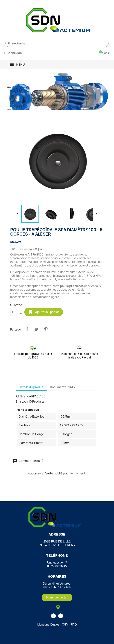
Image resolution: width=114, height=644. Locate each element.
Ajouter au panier (44, 312)
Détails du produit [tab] (31, 387)
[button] (57, 598)
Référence (23, 396)
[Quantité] (15, 312)
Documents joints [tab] (62, 387)
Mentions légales (48, 625)
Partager (27, 329)
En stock (22, 401)
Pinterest (46, 329)
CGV (65, 625)
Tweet (36, 329)
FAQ (74, 625)
